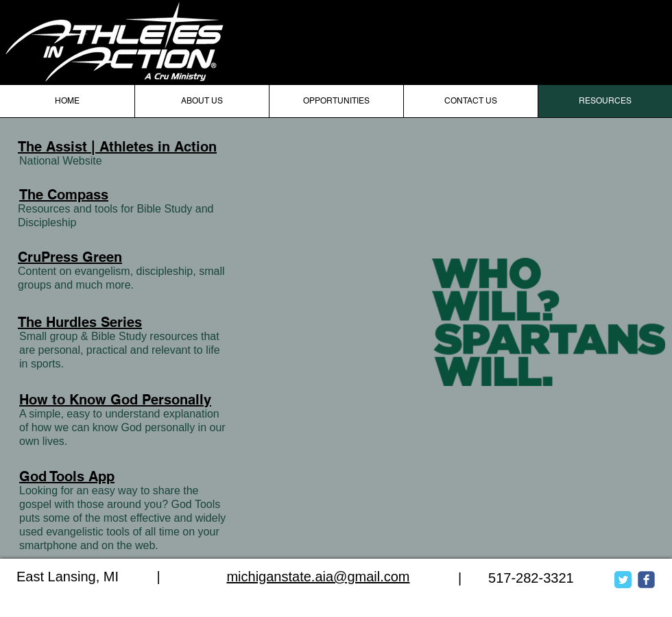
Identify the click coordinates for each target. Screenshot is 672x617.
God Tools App (67, 476)
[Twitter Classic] (623, 580)
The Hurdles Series (80, 322)
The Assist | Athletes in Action (117, 147)
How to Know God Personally (115, 400)
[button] (336, 101)
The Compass (64, 195)
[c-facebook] (646, 580)
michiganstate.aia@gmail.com (318, 577)
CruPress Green (70, 257)
